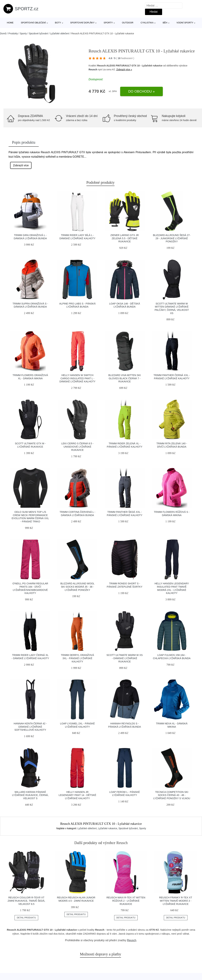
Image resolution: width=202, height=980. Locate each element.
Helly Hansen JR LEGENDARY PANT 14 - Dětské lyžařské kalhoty (77, 795)
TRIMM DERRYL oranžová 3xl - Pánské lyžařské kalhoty (78, 658)
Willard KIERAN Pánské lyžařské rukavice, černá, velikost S (30, 795)
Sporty (108, 23)
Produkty (13, 33)
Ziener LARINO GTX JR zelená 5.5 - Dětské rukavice (125, 238)
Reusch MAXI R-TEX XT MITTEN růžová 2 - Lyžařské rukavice (126, 901)
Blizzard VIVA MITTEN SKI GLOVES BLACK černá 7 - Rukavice (125, 378)
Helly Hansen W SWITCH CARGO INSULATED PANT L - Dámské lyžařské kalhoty (77, 378)
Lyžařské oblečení (60, 33)
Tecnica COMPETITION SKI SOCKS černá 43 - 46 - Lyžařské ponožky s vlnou (172, 795)
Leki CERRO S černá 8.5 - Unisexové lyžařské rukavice (77, 447)
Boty (58, 23)
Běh (165, 23)
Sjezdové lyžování (38, 33)
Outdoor (128, 23)
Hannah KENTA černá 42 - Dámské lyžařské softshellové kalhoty (30, 727)
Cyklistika (147, 23)
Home (10, 23)
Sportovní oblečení (33, 23)
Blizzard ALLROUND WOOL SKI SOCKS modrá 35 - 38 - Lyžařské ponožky (77, 587)
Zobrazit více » (124, 69)
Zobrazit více (21, 165)
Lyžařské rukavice (108, 828)
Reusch (93, 69)
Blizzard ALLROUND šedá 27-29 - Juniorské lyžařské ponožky (172, 238)
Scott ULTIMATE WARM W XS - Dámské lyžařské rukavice (125, 658)
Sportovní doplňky (82, 23)
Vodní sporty (185, 23)
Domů (3, 33)
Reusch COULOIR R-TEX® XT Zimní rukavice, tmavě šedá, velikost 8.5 (26, 901)
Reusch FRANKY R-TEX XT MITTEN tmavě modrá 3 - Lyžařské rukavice (176, 901)
